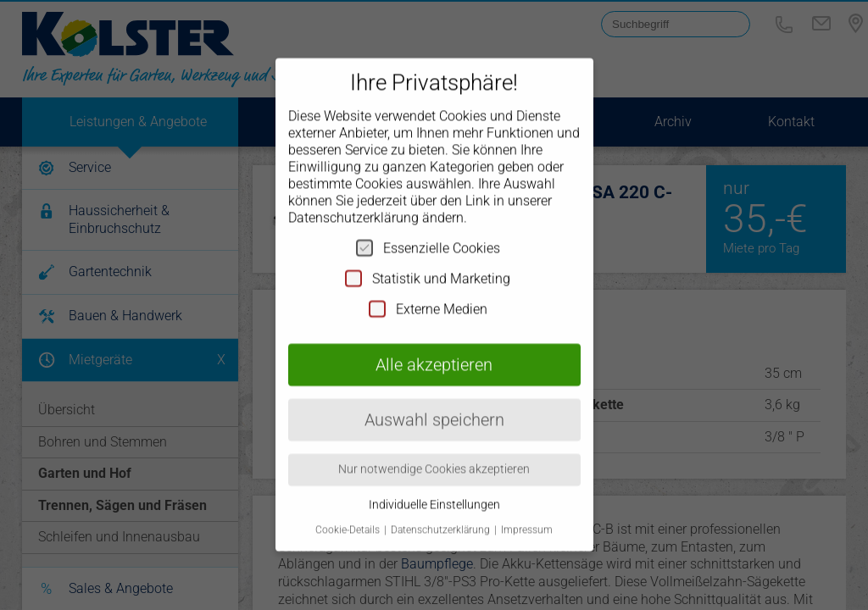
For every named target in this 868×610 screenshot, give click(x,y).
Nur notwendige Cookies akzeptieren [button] (434, 447)
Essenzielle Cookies (428, 225)
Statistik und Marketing (428, 256)
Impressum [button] (527, 508)
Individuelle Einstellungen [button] (434, 482)
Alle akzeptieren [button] (434, 342)
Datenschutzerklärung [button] (442, 508)
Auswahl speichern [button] (434, 397)
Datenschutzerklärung (353, 195)
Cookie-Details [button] (349, 508)
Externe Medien (428, 286)
